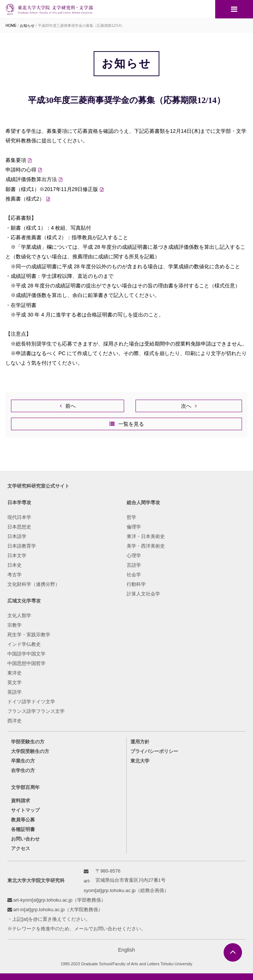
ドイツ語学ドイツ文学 (31, 702)
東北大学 (140, 761)
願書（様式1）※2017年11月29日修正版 (52, 189)
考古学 (15, 575)
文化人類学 (19, 615)
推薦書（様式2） (25, 199)
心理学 (134, 556)
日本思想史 (19, 527)
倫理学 (134, 527)
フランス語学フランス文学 (36, 711)
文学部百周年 (25, 787)
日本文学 (17, 556)
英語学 (15, 692)
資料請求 (21, 801)
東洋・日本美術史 (146, 536)
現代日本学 (19, 517)
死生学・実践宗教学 (29, 635)
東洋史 (15, 673)
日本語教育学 (22, 546)
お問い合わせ (25, 839)
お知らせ (27, 26)
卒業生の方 (23, 761)
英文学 (15, 682)
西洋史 (15, 721)
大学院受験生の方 (30, 751)
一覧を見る (131, 424)
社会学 (134, 575)
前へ (71, 406)
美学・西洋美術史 (146, 546)
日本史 (15, 565)
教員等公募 (23, 820)
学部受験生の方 (28, 742)
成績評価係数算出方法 (31, 179)
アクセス (21, 848)
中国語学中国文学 (26, 654)
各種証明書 (23, 829)
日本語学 (17, 536)
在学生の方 (23, 770)
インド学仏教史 (24, 644)
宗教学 (15, 625)
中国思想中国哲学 (26, 663)
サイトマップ (25, 810)
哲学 (131, 517)
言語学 (134, 565)
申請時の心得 (21, 170)
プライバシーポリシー (154, 751)
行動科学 (136, 584)
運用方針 (140, 742)
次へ (186, 406)
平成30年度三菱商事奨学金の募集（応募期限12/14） (81, 26)
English (127, 950)
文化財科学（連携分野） (34, 584)
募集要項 (16, 160)
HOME (11, 26)
